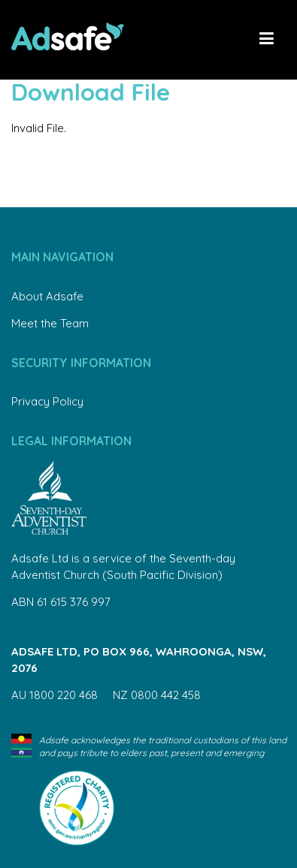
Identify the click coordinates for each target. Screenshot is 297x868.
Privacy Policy (47, 401)
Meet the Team (50, 323)
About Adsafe (47, 296)
